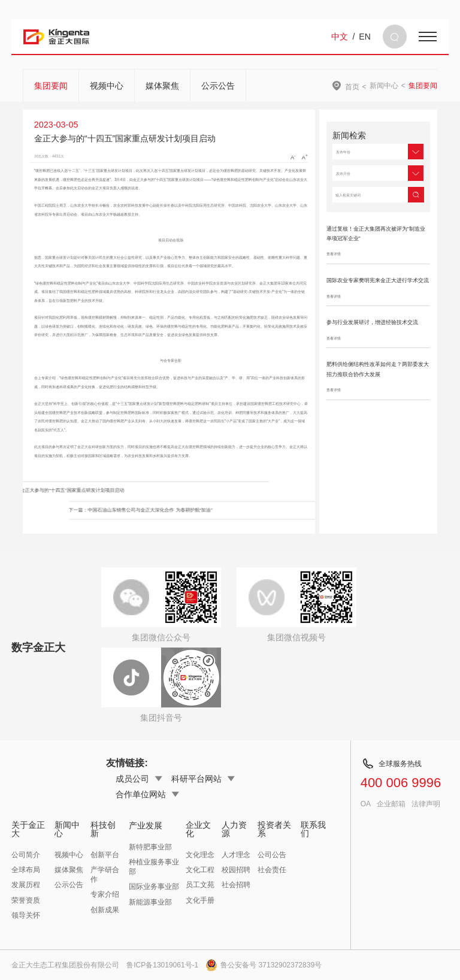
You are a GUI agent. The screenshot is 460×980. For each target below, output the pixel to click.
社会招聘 (236, 885)
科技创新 (103, 829)
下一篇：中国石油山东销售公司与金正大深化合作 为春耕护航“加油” (220, 510)
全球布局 (26, 870)
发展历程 (26, 885)
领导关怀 (26, 915)
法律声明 (426, 804)
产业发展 (146, 825)
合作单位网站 (147, 794)
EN (364, 37)
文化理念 (200, 855)
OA (366, 804)
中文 (340, 37)
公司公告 (272, 855)
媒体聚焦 (162, 86)
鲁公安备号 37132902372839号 (264, 965)
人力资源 (234, 829)
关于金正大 (28, 829)
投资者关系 (274, 829)
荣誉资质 (26, 900)
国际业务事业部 (154, 887)
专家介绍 (105, 894)
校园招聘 (236, 870)
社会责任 (272, 870)
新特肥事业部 (150, 847)
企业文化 (198, 829)
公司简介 (26, 855)
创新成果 (105, 910)
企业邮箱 (391, 804)
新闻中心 (384, 86)
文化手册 (200, 900)
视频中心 (107, 86)
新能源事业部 (150, 902)
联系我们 (313, 829)
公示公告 (218, 86)
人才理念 (236, 855)
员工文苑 (200, 885)
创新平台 (105, 855)
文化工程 (200, 870)
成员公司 (139, 779)
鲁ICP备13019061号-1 (162, 965)
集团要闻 (51, 86)
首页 (352, 87)
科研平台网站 (203, 779)
